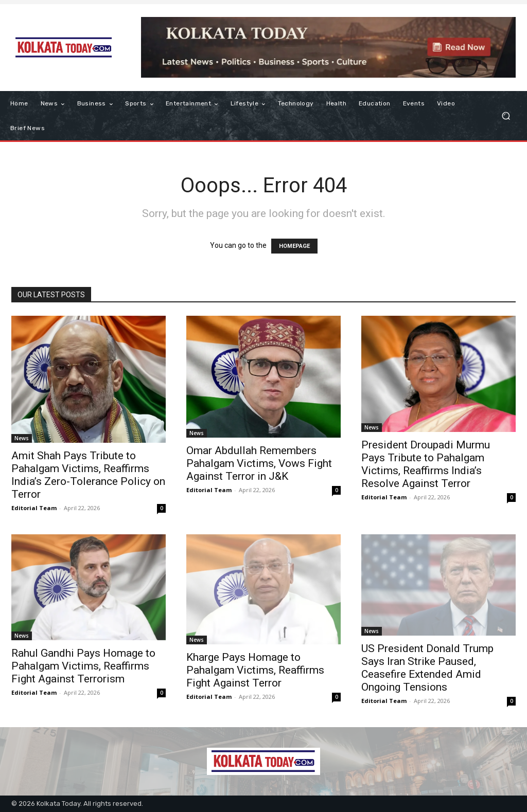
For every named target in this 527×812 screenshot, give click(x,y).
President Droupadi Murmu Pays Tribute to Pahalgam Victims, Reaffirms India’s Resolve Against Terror (426, 464)
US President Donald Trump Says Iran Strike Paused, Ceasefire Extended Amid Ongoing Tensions (427, 668)
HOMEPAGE (294, 246)
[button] (506, 116)
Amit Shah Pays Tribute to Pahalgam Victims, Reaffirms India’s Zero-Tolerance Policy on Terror (88, 475)
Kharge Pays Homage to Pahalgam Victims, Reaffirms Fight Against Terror (255, 670)
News (22, 438)
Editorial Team (34, 508)
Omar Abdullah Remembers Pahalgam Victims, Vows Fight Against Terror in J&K (259, 463)
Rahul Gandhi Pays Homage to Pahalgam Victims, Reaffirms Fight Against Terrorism (83, 666)
